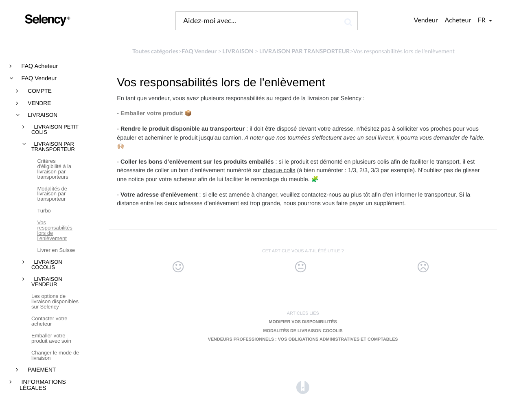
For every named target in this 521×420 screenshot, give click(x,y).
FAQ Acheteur (39, 66)
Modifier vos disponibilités (303, 322)
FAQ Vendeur (38, 79)
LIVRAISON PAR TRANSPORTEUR (53, 147)
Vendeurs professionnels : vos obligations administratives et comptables (303, 339)
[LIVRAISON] (238, 51)
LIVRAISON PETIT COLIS (55, 130)
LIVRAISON (42, 115)
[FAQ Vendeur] (199, 51)
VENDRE (39, 103)
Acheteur (458, 20)
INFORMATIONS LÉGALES (43, 385)
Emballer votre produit (152, 114)
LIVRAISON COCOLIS (47, 265)
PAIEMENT (41, 370)
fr (482, 20)
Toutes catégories (155, 51)
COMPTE (39, 91)
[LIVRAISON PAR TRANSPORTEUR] (305, 51)
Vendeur (426, 20)
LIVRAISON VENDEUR (47, 282)
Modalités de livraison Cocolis (303, 331)
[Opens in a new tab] (303, 387)
